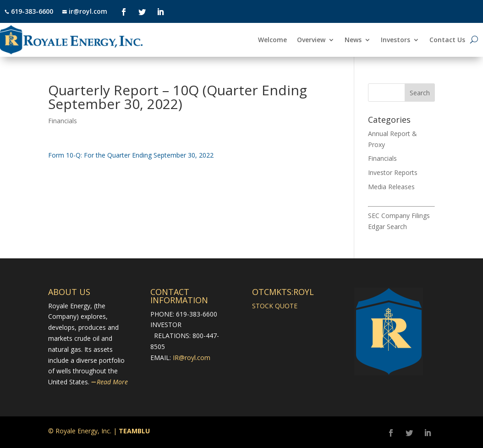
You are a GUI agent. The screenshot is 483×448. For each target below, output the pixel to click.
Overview (311, 40)
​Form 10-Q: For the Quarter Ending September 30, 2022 (131, 155)
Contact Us (447, 40)
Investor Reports (393, 172)
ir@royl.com (87, 11)
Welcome (272, 40)
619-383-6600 (32, 11)
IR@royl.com (192, 358)
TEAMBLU (134, 431)
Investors (395, 40)
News (353, 40)
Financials (63, 121)
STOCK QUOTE (275, 306)
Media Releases (391, 187)
